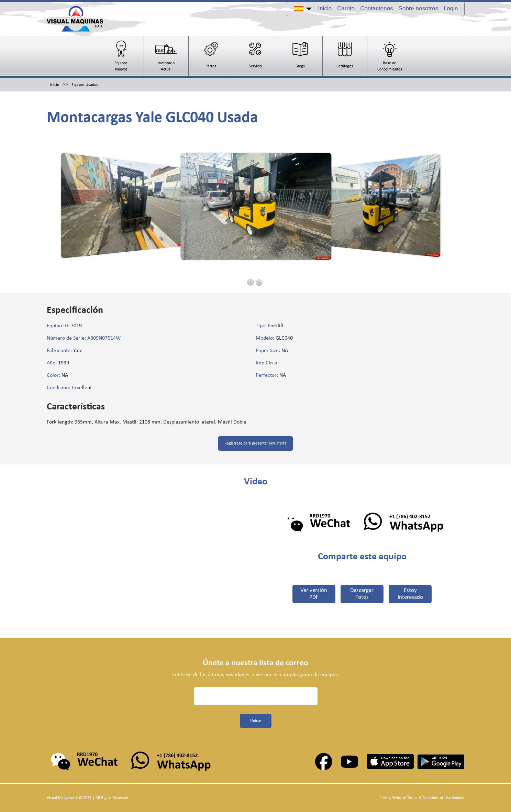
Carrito (346, 8)
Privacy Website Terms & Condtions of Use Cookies (422, 798)
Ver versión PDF (314, 594)
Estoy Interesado (411, 594)
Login (451, 8)
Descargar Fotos (362, 594)
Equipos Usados (85, 85)
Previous (251, 282)
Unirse (256, 721)
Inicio (325, 8)
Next (259, 283)
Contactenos (376, 8)
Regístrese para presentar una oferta (256, 443)
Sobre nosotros (418, 8)
